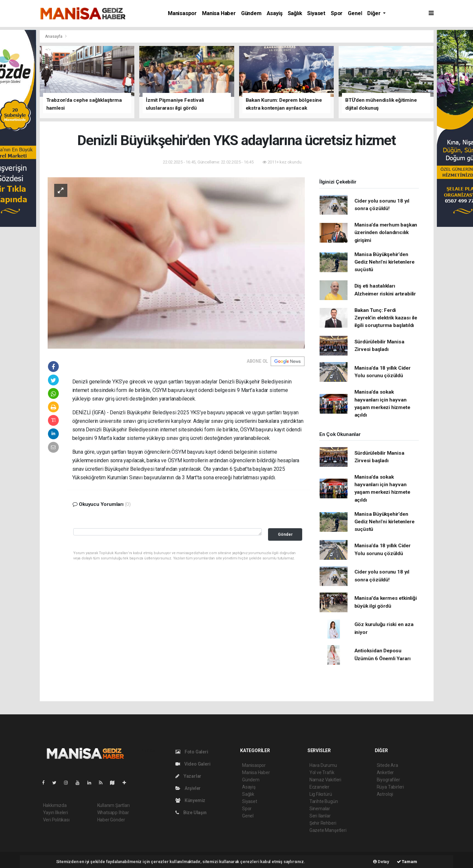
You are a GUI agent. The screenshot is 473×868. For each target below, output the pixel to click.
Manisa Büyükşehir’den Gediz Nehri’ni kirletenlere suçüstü (384, 262)
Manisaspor (182, 13)
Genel (355, 13)
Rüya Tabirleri (390, 787)
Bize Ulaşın (191, 813)
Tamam (407, 862)
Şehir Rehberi (323, 823)
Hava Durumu (323, 765)
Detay (381, 862)
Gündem (251, 13)
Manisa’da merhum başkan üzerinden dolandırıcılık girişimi (386, 233)
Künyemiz (190, 800)
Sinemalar (320, 809)
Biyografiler (388, 780)
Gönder (285, 534)
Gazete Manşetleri (328, 830)
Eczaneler (319, 787)
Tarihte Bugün (324, 801)
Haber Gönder (111, 820)
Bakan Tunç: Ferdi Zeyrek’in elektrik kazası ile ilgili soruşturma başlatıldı (386, 318)
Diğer (374, 13)
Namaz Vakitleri (325, 780)
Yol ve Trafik (322, 772)
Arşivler (188, 788)
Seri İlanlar (320, 816)
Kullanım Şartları (113, 805)
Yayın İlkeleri (56, 813)
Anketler (385, 772)
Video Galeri (193, 764)
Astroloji (385, 794)
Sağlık (295, 13)
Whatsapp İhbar (113, 813)
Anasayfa (54, 36)
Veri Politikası (56, 820)
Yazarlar (188, 776)
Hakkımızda (55, 805)
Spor (337, 13)
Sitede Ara (387, 765)
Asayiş (275, 13)
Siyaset (316, 13)
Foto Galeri (192, 752)
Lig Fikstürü (321, 794)
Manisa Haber (219, 13)
